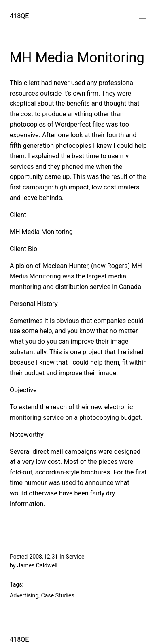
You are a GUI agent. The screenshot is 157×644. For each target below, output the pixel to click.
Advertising (24, 595)
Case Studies (57, 595)
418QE (19, 16)
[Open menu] (142, 17)
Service (75, 557)
